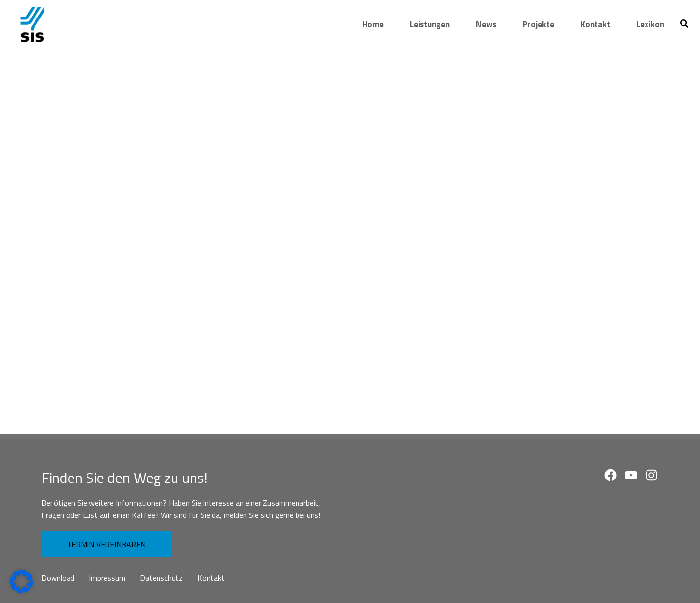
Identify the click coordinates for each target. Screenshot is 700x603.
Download (58, 578)
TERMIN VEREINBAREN (106, 544)
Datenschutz (161, 578)
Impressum (107, 578)
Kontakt (211, 578)
